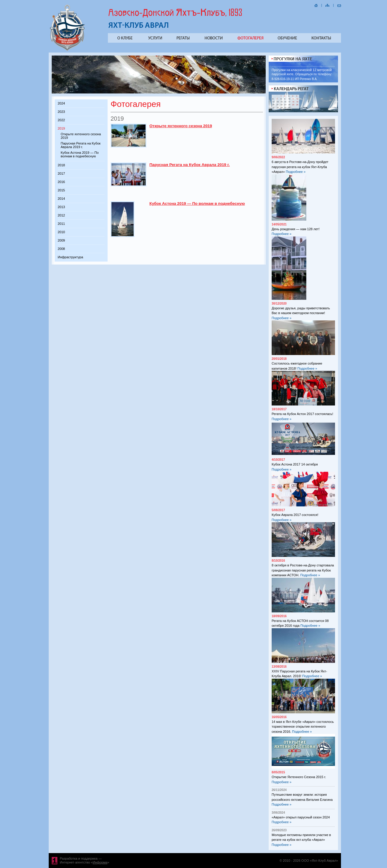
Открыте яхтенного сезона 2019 (181, 126)
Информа (100, 862)
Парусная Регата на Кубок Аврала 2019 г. (81, 145)
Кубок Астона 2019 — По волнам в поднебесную (80, 154)
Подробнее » (296, 172)
